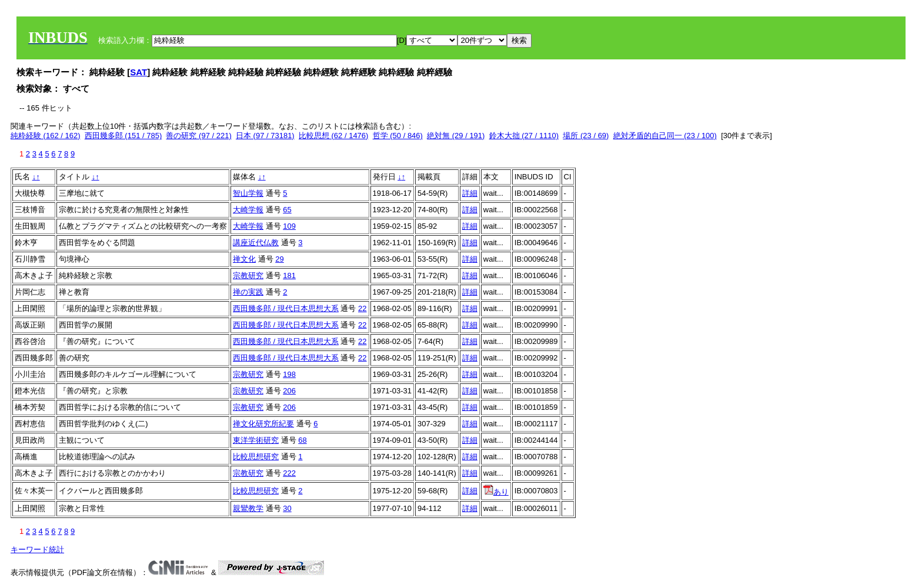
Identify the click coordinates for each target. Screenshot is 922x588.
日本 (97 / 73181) (265, 136)
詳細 (470, 193)
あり (496, 492)
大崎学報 (248, 210)
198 (289, 374)
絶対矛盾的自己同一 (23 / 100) (665, 136)
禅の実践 (248, 292)
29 (279, 259)
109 (289, 226)
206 (289, 391)
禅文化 (244, 259)
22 (362, 308)
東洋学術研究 (256, 440)
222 (289, 473)
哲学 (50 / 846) (398, 136)
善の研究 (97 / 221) (198, 136)
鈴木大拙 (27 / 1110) (524, 136)
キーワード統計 (37, 549)
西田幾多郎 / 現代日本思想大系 (286, 308)
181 (289, 275)
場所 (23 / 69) (586, 136)
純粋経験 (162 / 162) (46, 136)
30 (287, 508)
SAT (138, 72)
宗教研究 (248, 275)
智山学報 (248, 193)
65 (287, 210)
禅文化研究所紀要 (263, 424)
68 (302, 440)
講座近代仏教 (256, 243)
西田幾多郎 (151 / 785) (123, 136)
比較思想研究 (256, 457)
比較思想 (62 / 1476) (334, 136)
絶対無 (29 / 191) (456, 136)
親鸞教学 (248, 508)
